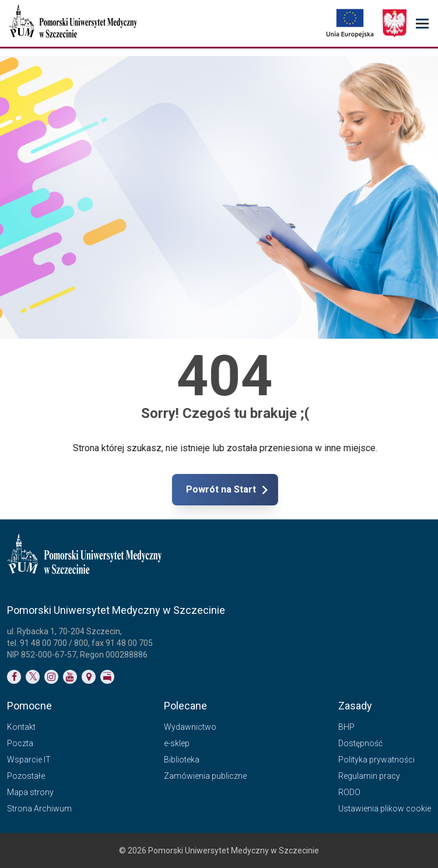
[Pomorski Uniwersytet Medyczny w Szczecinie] (74, 23)
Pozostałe (26, 776)
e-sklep (177, 743)
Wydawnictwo (190, 727)
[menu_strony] (422, 24)
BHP (346, 727)
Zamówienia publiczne (205, 776)
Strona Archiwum (39, 809)
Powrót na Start (269, 490)
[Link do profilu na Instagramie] (51, 677)
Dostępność (360, 743)
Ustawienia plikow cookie (385, 809)
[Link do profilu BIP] (107, 677)
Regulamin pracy (369, 776)
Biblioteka (182, 760)
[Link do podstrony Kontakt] (89, 677)
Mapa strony (30, 792)
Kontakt (21, 727)
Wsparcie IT (29, 760)
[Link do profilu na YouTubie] (70, 677)
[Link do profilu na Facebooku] (14, 677)
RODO (349, 792)
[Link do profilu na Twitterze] (33, 677)
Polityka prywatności (376, 760)
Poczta (20, 743)
